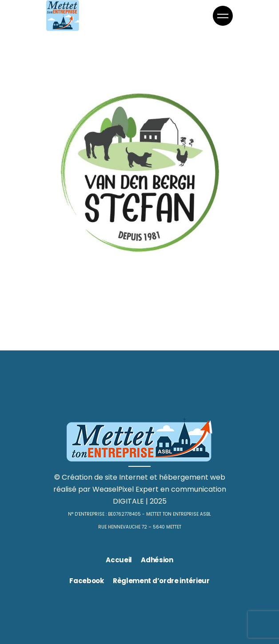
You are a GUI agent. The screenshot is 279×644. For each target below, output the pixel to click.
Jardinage (155, 277)
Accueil (119, 560)
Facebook (87, 581)
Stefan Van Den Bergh (118, 292)
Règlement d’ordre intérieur (161, 581)
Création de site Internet (105, 477)
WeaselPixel (113, 489)
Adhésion (157, 560)
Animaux (61, 277)
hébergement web (192, 477)
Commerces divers (107, 277)
